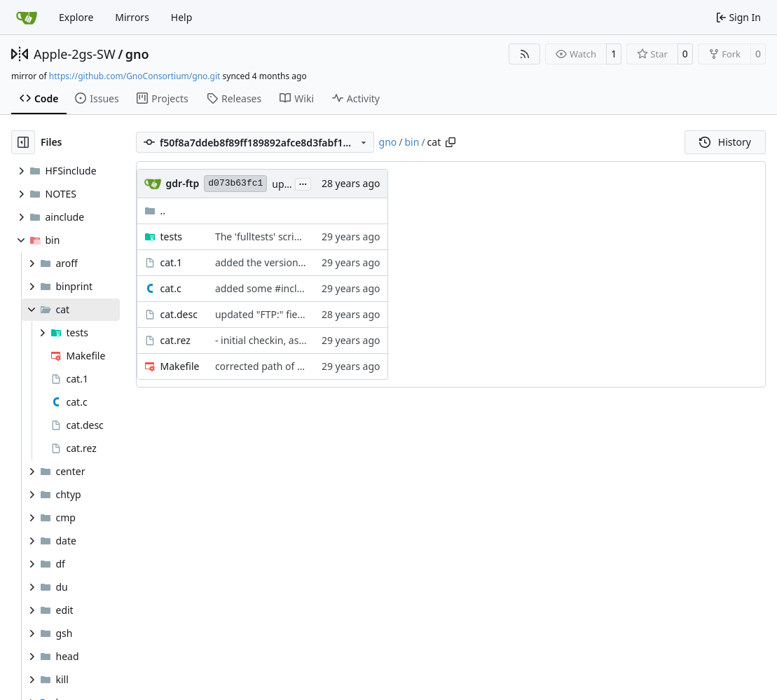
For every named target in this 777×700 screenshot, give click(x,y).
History (725, 142)
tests (171, 236)
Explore (76, 17)
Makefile (180, 366)
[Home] (27, 18)
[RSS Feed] (525, 54)
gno (137, 54)
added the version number (276, 262)
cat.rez (176, 340)
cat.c (171, 288)
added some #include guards (282, 288)
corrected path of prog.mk (276, 366)
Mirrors (132, 17)
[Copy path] (451, 142)
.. (155, 211)
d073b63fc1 (235, 183)
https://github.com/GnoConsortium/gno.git (135, 76)
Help (182, 17)
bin (412, 142)
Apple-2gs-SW (75, 54)
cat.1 (171, 262)
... (303, 183)
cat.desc (179, 314)
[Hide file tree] (23, 142)
